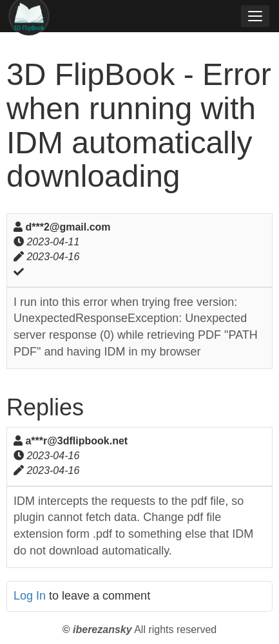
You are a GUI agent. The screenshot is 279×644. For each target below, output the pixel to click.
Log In (30, 596)
